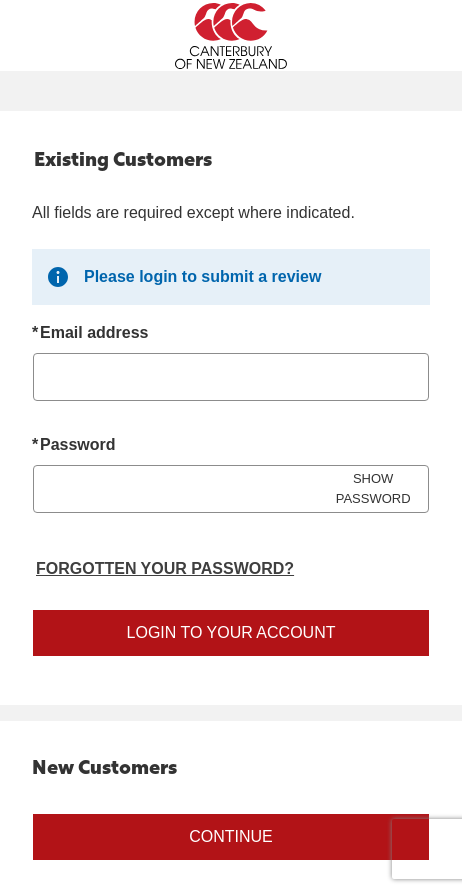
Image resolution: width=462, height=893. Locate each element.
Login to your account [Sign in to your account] (231, 632)
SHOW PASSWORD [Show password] (373, 488)
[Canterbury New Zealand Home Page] (231, 36)
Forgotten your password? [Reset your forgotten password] (165, 568)
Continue (231, 836)
